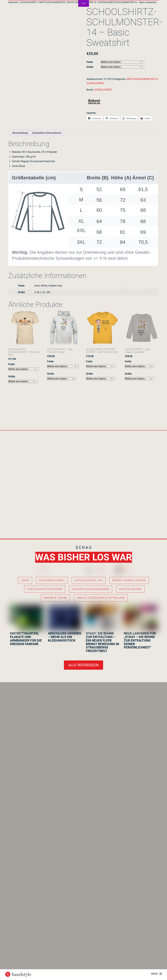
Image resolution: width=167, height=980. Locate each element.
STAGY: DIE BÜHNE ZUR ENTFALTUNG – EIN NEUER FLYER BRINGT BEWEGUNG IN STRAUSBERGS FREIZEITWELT (102, 642)
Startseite (13, 2)
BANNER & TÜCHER (55, 598)
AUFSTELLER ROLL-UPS (89, 580)
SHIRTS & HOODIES (130, 589)
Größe (90, 67)
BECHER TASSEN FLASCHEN (129, 580)
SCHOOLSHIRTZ (29, 2)
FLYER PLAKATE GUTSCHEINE (45, 589)
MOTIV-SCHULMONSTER (52, 2)
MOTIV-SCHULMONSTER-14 (142, 79)
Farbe (90, 62)
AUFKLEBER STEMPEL (52, 580)
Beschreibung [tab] (20, 133)
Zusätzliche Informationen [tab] (47, 133)
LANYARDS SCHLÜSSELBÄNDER (91, 589)
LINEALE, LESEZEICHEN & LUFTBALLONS (101, 598)
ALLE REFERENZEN (83, 665)
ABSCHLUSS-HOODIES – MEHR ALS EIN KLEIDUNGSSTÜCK (65, 637)
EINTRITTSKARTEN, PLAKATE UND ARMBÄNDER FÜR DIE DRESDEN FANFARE (26, 639)
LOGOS (25, 580)
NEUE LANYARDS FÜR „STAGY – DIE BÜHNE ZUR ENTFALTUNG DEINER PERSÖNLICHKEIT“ (140, 640)
